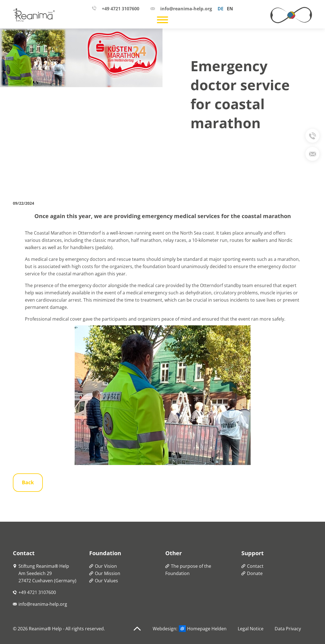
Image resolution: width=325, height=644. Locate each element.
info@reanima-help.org (43, 604)
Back (28, 482)
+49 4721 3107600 (37, 592)
